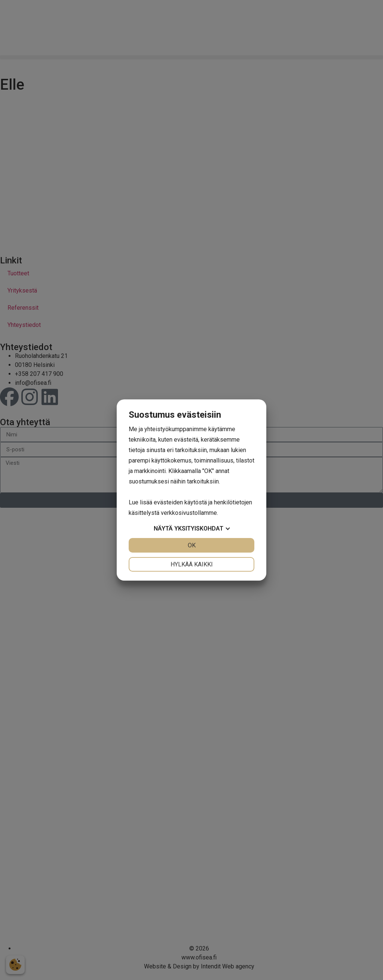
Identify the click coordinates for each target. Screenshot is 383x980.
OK (192, 545)
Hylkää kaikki (192, 564)
